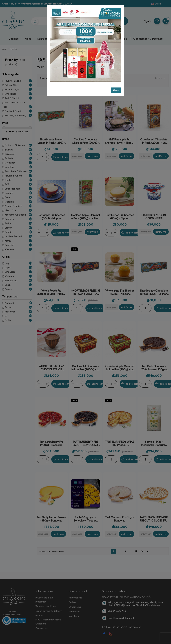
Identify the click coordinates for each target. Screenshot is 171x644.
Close (116, 90)
